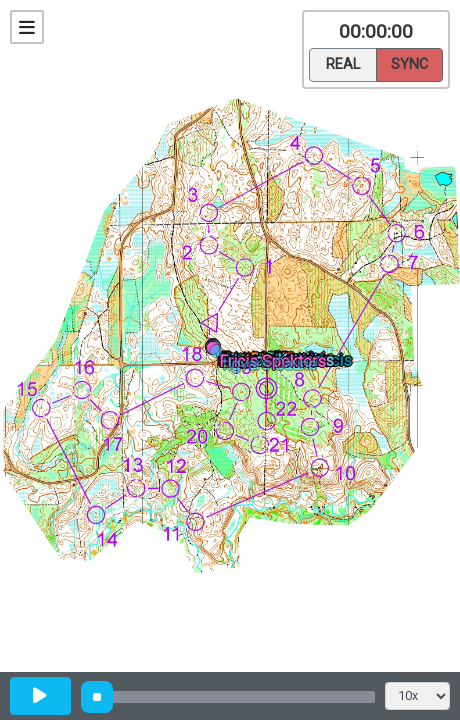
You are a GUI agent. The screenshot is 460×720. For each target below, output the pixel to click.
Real (343, 63)
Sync (409, 63)
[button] (219, 354)
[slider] (97, 697)
